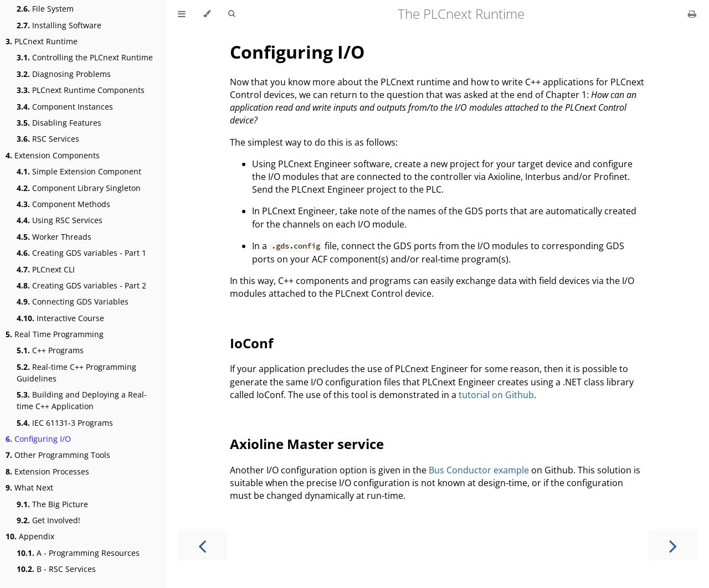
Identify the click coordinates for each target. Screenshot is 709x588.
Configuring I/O (38, 439)
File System (45, 9)
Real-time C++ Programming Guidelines (76, 373)
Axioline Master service (307, 444)
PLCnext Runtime (42, 41)
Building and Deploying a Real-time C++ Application (82, 400)
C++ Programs (50, 350)
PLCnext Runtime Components (81, 90)
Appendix (30, 536)
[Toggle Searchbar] (232, 14)
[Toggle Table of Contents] (182, 14)
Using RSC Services (60, 220)
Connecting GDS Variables (73, 301)
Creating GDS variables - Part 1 (81, 253)
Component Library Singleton (79, 188)
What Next (29, 488)
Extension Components (53, 155)
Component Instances (65, 107)
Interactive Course (60, 318)
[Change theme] (207, 14)
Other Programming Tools (58, 455)
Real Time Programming (55, 334)
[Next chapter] (673, 545)
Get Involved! (48, 520)
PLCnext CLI (46, 269)
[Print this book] (692, 14)
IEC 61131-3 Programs (65, 423)
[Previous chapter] (202, 545)
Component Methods (63, 204)
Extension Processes (47, 471)
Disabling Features (59, 123)
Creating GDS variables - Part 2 (81, 285)
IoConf (251, 343)
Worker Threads (54, 237)
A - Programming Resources (78, 553)
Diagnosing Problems (64, 74)
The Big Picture (52, 504)
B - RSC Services (56, 569)
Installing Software (59, 25)
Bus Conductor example (479, 470)
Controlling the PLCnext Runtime (85, 57)
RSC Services (48, 139)
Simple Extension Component (79, 171)
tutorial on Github (496, 395)
